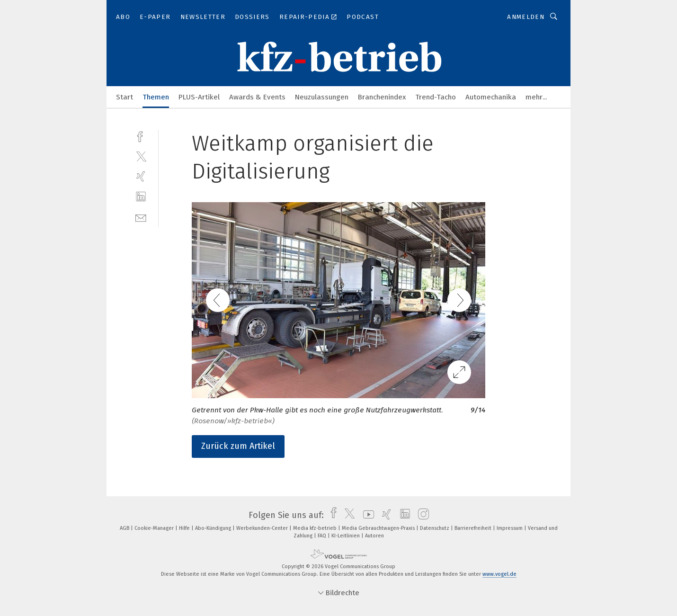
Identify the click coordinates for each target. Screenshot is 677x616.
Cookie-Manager (155, 528)
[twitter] (141, 156)
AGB (125, 528)
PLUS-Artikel (199, 97)
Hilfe (185, 528)
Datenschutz (435, 528)
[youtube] (366, 515)
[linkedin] (141, 197)
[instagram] (421, 515)
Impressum (510, 528)
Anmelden (526, 17)
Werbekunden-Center (263, 528)
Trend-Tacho (436, 97)
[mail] (141, 217)
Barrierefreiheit (474, 528)
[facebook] (141, 136)
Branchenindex (382, 97)
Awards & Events (257, 97)
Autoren (374, 536)
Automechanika (491, 97)
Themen (156, 97)
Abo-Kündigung (214, 528)
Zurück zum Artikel (238, 446)
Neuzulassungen (322, 97)
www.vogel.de (499, 574)
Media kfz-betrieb (316, 528)
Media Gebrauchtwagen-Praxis (379, 528)
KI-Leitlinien (346, 536)
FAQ (323, 536)
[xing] (141, 176)
